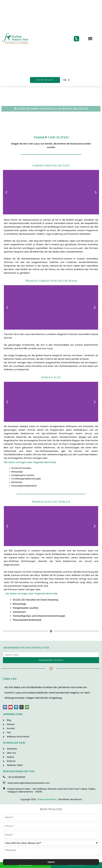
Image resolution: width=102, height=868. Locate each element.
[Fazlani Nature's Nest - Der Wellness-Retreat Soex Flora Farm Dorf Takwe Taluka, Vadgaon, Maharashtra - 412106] (4, 789)
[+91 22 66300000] (4, 777)
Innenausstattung (72, 248)
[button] (90, 39)
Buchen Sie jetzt (45, 80)
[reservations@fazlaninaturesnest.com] (4, 783)
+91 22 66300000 (16, 777)
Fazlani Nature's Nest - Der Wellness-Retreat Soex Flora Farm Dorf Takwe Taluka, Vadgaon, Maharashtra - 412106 (51, 790)
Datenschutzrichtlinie (47, 799)
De (66, 80)
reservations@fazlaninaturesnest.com (29, 783)
